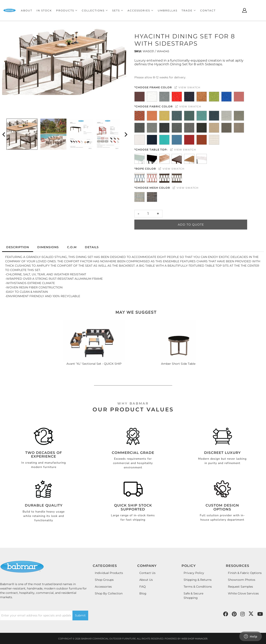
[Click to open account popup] (244, 10)
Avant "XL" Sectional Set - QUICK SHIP (94, 364)
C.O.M (72, 247)
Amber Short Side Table (178, 364)
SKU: (138, 51)
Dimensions (48, 247)
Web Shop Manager (194, 639)
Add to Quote (191, 225)
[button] (67, 10)
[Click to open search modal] (234, 10)
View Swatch (187, 87)
